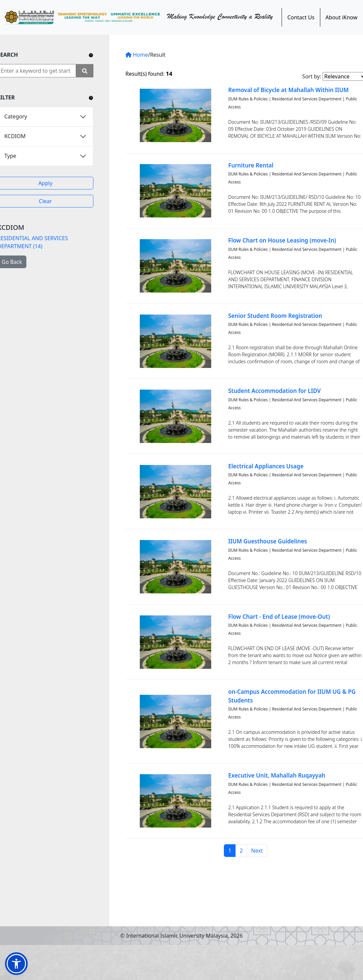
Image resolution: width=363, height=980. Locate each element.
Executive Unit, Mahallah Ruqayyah (277, 775)
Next (257, 851)
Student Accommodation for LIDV (274, 391)
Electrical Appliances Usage (266, 466)
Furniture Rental (251, 165)
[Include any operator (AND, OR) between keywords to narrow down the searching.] (91, 55)
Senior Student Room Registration (275, 316)
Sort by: (312, 76)
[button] (16, 964)
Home (137, 55)
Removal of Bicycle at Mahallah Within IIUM (288, 90)
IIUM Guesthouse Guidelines (268, 541)
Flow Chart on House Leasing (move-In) (282, 240)
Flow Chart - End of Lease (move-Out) (279, 617)
